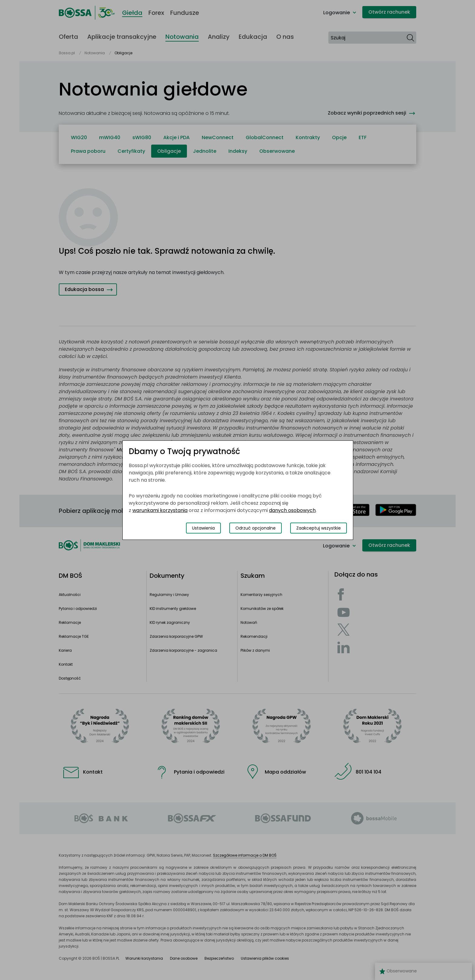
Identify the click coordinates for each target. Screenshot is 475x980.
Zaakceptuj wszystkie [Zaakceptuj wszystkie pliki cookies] (319, 528)
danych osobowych (292, 510)
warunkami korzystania (160, 510)
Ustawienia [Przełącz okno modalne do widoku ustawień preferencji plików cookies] (203, 528)
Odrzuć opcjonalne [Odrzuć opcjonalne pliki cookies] (256, 528)
